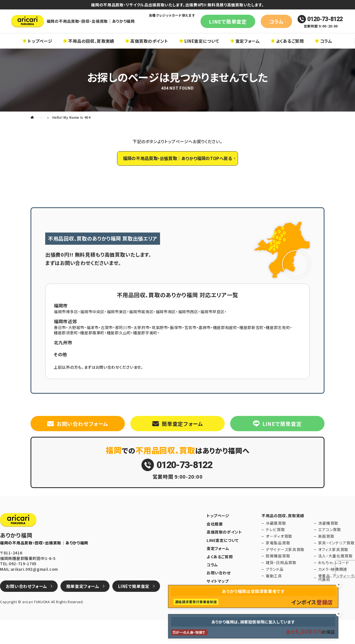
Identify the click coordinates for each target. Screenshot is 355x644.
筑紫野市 (160, 342)
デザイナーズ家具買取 (279, 574)
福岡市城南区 (142, 326)
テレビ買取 (271, 554)
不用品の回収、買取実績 (91, 49)
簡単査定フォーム (182, 439)
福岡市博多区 (66, 326)
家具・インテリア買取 (331, 567)
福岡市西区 (189, 326)
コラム (257, 25)
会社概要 (214, 547)
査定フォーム (248, 49)
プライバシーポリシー (225, 610)
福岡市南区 (166, 326)
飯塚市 (177, 342)
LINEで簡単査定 (221, 25)
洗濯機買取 (325, 547)
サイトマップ (217, 602)
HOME (40, 126)
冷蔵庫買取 (271, 547)
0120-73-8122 (313, 23)
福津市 (93, 342)
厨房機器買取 (273, 581)
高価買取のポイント (149, 49)
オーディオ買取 (274, 561)
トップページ (40, 49)
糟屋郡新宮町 (253, 342)
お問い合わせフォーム (82, 439)
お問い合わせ (218, 594)
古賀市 (107, 342)
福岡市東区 (117, 326)
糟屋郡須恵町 (66, 347)
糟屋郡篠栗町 (93, 347)
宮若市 (191, 342)
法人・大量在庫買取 (331, 581)
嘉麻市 (206, 342)
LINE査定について (202, 49)
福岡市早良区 (213, 326)
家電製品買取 (273, 567)
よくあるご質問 (290, 49)
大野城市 (76, 342)
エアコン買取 (326, 554)
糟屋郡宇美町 (146, 347)
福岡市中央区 (93, 326)
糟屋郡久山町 (119, 347)
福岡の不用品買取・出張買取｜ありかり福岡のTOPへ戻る (177, 170)
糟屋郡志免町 (279, 342)
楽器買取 (323, 561)
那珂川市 (124, 342)
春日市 (60, 342)
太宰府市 (142, 342)
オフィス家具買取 (329, 574)
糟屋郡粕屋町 (226, 342)
